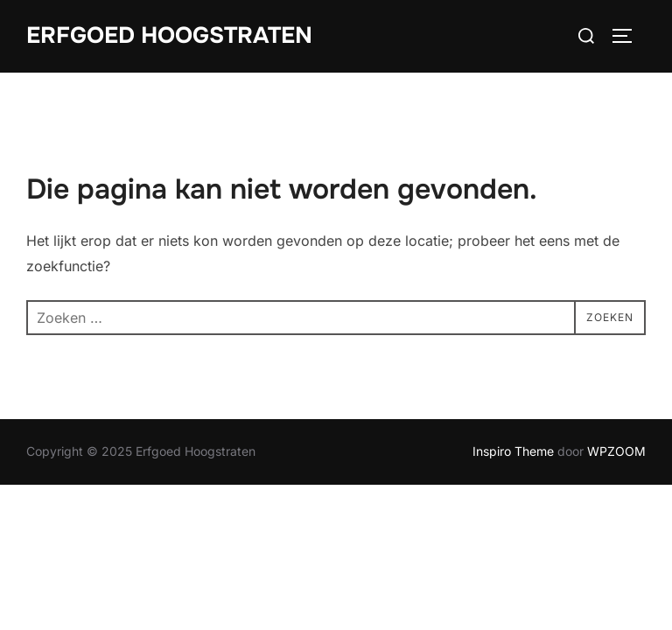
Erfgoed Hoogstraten (169, 35)
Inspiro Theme (513, 451)
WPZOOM (616, 451)
